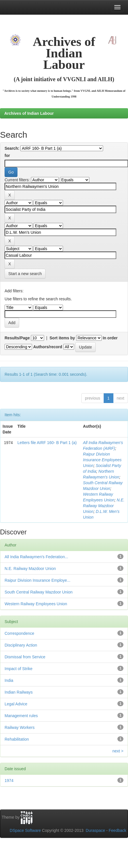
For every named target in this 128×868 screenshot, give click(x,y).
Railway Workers (20, 727)
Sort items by (62, 338)
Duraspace (95, 830)
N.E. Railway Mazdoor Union (104, 506)
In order (110, 338)
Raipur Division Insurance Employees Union (102, 460)
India (9, 680)
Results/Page (17, 338)
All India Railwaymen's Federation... (36, 557)
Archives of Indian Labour (29, 113)
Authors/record (48, 347)
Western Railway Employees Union (36, 604)
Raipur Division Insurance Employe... (38, 580)
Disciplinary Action (21, 645)
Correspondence (19, 633)
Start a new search (25, 274)
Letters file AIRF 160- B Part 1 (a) (47, 443)
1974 (9, 781)
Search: (12, 148)
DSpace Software (25, 830)
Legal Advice (16, 704)
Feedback (118, 830)
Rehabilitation (17, 739)
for (7, 155)
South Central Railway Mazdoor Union (39, 592)
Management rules (21, 716)
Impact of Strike (18, 669)
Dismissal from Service (25, 657)
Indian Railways (19, 692)
